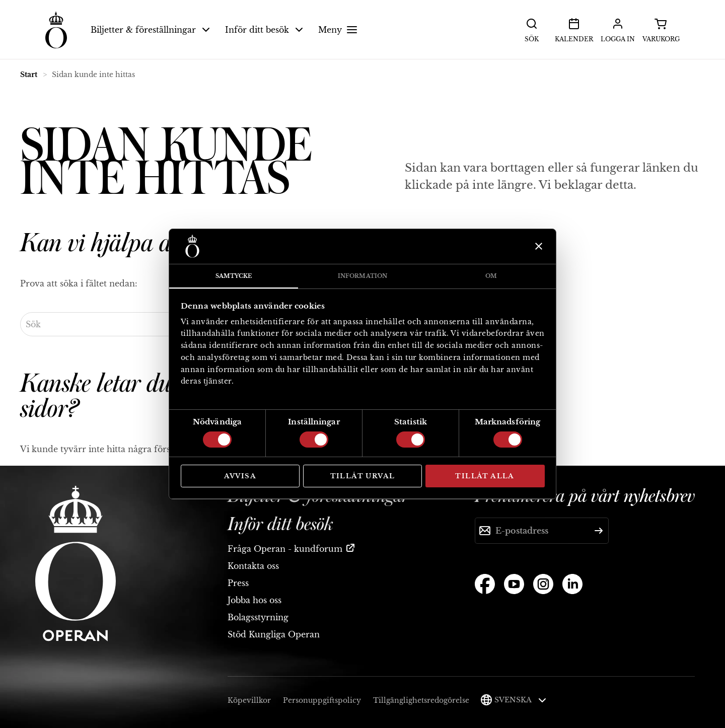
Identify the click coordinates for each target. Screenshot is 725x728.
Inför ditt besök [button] (264, 30)
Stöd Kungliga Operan (274, 634)
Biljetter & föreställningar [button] (150, 30)
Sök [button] (532, 29)
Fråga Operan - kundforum (285, 549)
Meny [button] (339, 30)
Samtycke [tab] (234, 276)
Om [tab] (491, 276)
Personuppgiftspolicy (322, 700)
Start (29, 75)
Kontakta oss (253, 566)
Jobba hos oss (255, 600)
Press (238, 583)
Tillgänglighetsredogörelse (421, 700)
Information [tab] (362, 276)
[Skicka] (599, 531)
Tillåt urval (363, 476)
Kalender (574, 29)
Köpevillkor (249, 700)
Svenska (520, 700)
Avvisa (240, 476)
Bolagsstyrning (258, 617)
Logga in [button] (618, 29)
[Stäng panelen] (537, 246)
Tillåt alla (485, 476)
